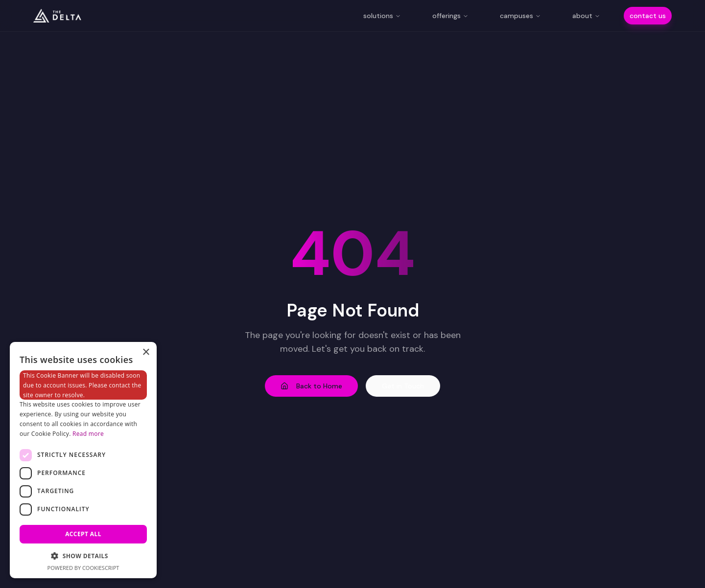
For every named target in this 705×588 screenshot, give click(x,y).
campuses (520, 16)
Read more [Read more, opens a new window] (88, 434)
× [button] (146, 352)
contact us (648, 16)
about (586, 16)
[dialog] (83, 460)
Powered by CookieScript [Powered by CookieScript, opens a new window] (83, 568)
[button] (83, 556)
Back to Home (311, 386)
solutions (382, 16)
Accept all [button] (83, 534)
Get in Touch (403, 386)
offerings (450, 16)
